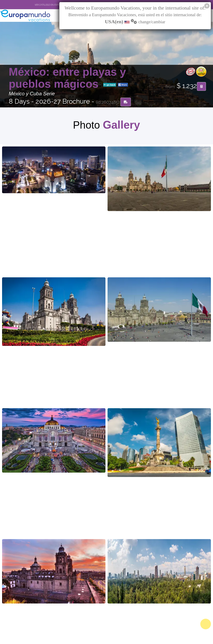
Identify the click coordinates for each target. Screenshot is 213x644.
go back (110, 85)
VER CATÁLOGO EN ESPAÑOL (49, 5)
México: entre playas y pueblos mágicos (67, 78)
